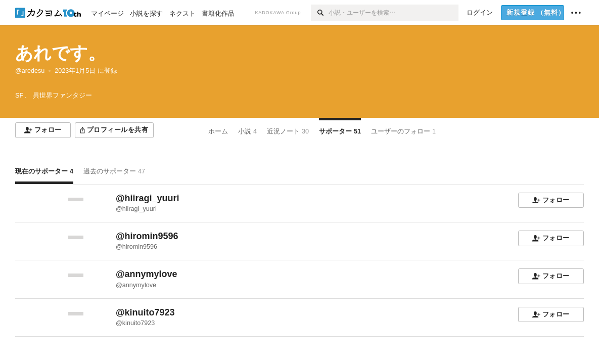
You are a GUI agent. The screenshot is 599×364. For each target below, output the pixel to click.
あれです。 (60, 53)
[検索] (320, 13)
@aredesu (30, 71)
